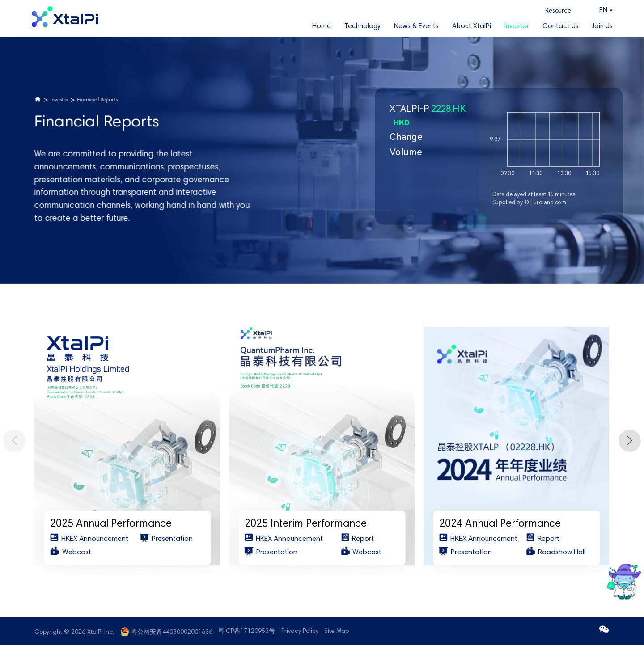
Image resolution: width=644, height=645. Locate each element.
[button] (630, 441)
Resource (558, 11)
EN (603, 11)
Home (322, 27)
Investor (517, 27)
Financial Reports (98, 100)
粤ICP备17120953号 (247, 632)
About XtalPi (472, 27)
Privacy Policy (300, 632)
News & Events (416, 27)
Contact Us (561, 27)
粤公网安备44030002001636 (172, 632)
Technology (362, 27)
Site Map (337, 632)
